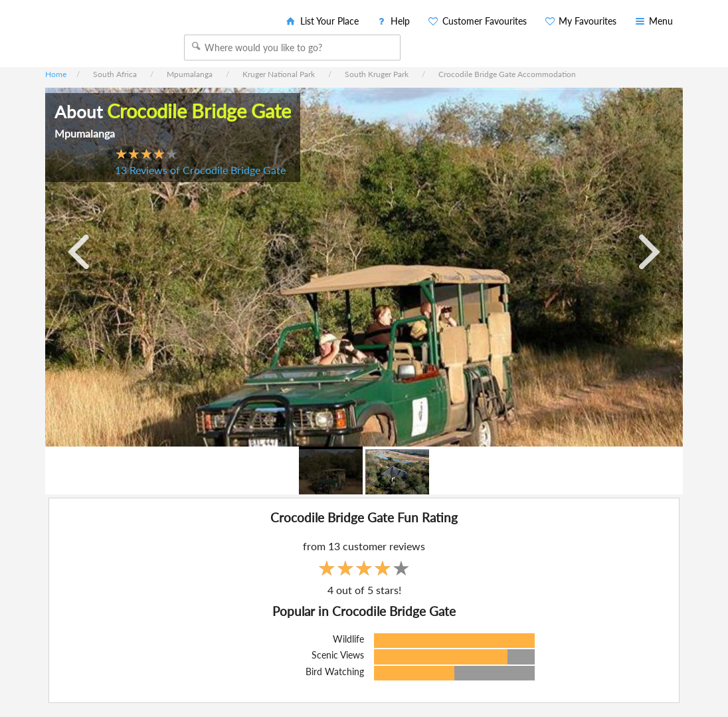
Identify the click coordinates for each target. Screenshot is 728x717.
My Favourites (580, 21)
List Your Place (321, 21)
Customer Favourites (477, 21)
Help (393, 21)
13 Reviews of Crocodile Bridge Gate (200, 170)
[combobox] (292, 48)
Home (56, 74)
